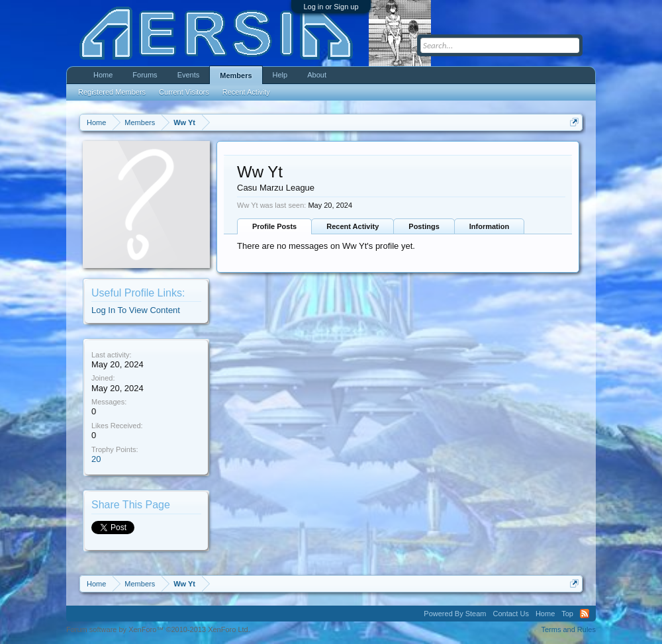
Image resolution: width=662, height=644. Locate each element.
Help (280, 75)
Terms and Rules (568, 629)
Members (236, 75)
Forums (145, 75)
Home (103, 75)
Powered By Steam (455, 614)
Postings (424, 226)
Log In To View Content (136, 310)
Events (189, 75)
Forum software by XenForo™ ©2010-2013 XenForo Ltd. (158, 629)
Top (567, 614)
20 (96, 459)
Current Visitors (184, 92)
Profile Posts (274, 226)
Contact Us (510, 614)
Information (490, 226)
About (317, 75)
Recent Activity (353, 226)
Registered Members (112, 92)
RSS (585, 614)
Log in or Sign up (331, 7)
